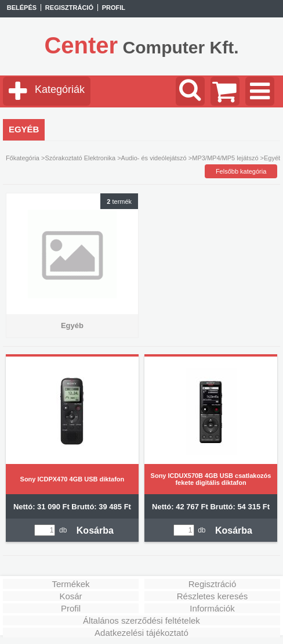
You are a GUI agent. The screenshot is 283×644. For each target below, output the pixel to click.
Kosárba (95, 530)
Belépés (22, 8)
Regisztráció (213, 584)
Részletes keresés (213, 596)
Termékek (70, 584)
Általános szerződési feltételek (141, 620)
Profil (71, 608)
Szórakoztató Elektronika (80, 158)
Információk (212, 608)
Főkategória (23, 158)
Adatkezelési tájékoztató (141, 633)
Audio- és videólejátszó (154, 158)
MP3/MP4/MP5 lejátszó (225, 158)
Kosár (70, 596)
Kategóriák (60, 89)
